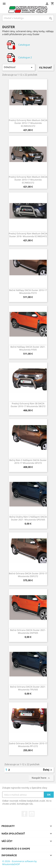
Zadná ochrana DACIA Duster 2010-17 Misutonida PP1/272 (28, 745)
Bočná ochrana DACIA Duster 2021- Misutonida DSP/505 (28, 632)
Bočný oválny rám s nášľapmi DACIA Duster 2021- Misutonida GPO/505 (28, 518)
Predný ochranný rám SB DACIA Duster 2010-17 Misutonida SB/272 (28, 405)
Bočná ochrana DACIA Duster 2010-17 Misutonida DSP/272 (28, 575)
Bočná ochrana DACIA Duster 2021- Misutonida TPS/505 (28, 688)
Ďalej (48, 770)
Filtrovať (45, 68)
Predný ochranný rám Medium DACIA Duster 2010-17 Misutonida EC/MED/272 (28, 180)
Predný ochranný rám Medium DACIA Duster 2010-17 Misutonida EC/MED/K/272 (28, 123)
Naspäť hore (41, 778)
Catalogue (17, 45)
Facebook (24, 814)
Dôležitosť (19, 67)
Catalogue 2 (18, 58)
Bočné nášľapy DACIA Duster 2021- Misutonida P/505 (28, 348)
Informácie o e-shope (16, 849)
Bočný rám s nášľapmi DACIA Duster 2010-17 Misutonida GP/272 (28, 462)
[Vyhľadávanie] (28, 18)
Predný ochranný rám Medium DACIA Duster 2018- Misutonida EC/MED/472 (28, 235)
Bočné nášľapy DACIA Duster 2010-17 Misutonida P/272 (28, 292)
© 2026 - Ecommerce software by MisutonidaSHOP (19, 863)
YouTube (32, 814)
